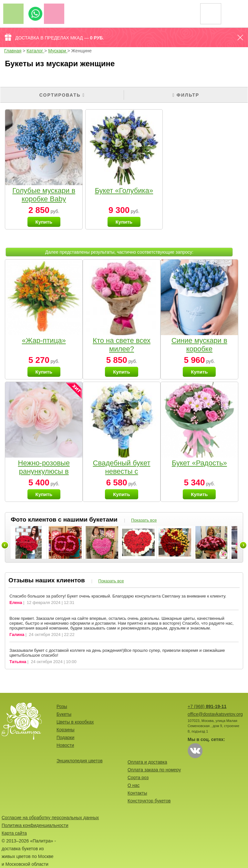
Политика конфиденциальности (35, 825)
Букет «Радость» (199, 463)
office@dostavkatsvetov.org (215, 714)
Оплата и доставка (147, 762)
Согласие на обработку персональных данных (50, 818)
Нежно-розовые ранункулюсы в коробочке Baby (44, 471)
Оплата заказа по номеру (154, 770)
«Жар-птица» (44, 340)
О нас (134, 785)
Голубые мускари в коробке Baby (44, 195)
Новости (65, 745)
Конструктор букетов (149, 801)
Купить (44, 222)
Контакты (137, 793)
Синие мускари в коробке (199, 345)
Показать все (144, 520)
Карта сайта (14, 833)
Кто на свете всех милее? (122, 345)
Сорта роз (138, 778)
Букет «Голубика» (124, 191)
